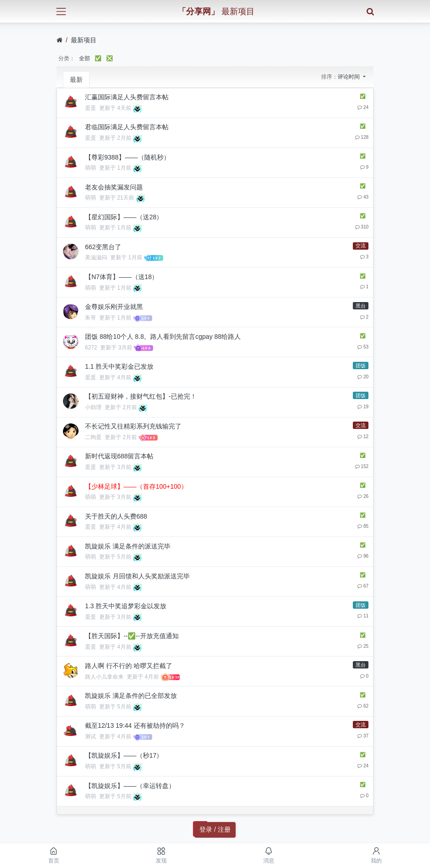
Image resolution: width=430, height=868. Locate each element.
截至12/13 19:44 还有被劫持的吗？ (135, 725)
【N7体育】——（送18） (122, 277)
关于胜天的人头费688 (116, 516)
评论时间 (349, 77)
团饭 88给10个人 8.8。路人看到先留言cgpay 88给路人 (163, 337)
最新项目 (84, 40)
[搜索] (370, 11)
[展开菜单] (61, 11)
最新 (76, 80)
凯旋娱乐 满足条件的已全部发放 (131, 696)
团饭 (361, 365)
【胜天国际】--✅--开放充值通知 (132, 636)
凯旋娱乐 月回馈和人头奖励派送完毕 (137, 576)
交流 (361, 246)
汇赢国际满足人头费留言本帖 (127, 97)
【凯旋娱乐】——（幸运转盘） (130, 786)
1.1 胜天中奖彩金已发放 (119, 366)
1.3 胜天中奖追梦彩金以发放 (126, 606)
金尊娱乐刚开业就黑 (114, 307)
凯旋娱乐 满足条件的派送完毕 (128, 546)
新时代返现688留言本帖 (119, 456)
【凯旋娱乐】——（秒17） (124, 755)
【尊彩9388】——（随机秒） (127, 157)
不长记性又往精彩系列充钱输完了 (133, 426)
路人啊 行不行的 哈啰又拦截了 (129, 666)
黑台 (361, 306)
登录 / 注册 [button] (215, 829)
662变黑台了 (103, 247)
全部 (85, 58)
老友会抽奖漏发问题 (114, 187)
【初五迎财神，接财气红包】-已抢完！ (141, 396)
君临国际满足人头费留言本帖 (127, 127)
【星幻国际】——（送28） (124, 217)
